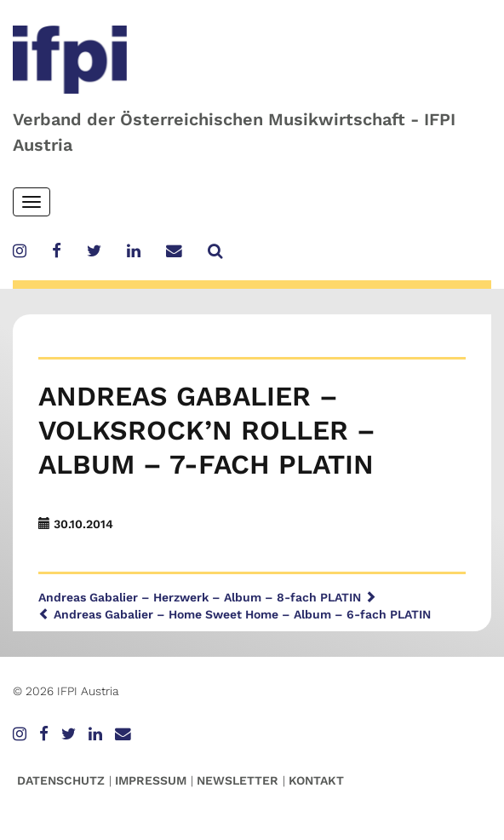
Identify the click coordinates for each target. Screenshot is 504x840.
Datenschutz (61, 780)
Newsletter (238, 780)
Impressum (151, 780)
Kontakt (316, 780)
